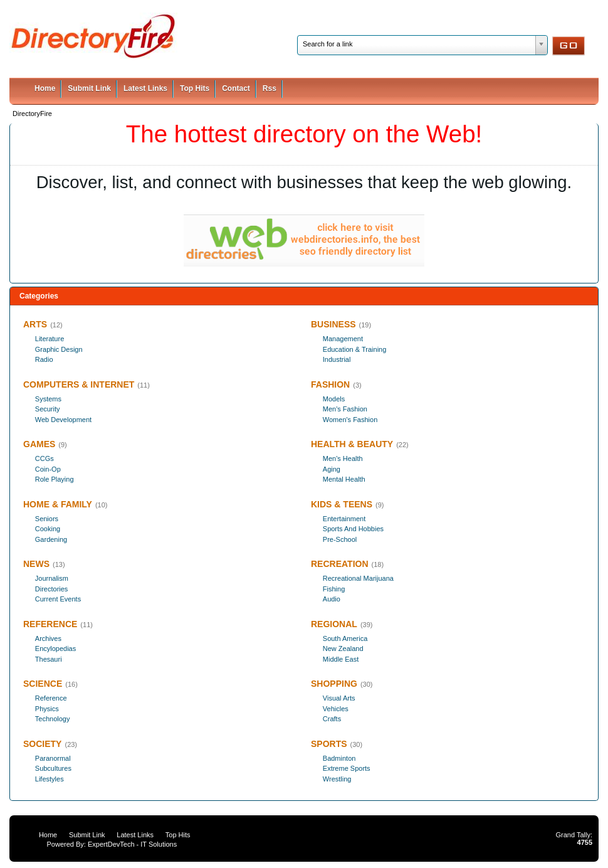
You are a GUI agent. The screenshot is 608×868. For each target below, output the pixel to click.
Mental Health (344, 479)
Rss (270, 88)
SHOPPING (334, 684)
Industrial (337, 359)
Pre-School (340, 539)
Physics (47, 709)
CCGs (45, 458)
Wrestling (337, 779)
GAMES (39, 444)
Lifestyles (50, 779)
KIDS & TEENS (342, 504)
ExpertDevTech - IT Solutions (132, 844)
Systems (48, 399)
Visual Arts (339, 698)
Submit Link (89, 88)
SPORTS (329, 744)
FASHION (330, 384)
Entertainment (344, 519)
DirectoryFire (32, 114)
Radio (44, 359)
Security (48, 409)
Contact (236, 88)
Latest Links (145, 88)
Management (343, 339)
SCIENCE (43, 684)
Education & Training (355, 349)
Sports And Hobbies (353, 529)
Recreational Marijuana (358, 578)
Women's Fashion (350, 420)
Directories (52, 589)
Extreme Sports (347, 768)
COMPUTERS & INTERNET (79, 384)
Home (45, 88)
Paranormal (53, 758)
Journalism (52, 578)
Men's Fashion (345, 409)
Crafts (332, 719)
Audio (332, 599)
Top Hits (195, 88)
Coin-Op (48, 469)
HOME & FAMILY (58, 504)
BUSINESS (333, 324)
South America (345, 638)
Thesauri (49, 659)
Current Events (58, 599)
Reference (51, 698)
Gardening (51, 539)
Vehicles (336, 709)
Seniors (47, 519)
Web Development (63, 420)
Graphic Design (59, 349)
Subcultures (53, 768)
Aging (332, 469)
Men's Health (343, 458)
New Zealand (343, 648)
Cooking (48, 529)
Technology (53, 719)
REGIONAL (334, 624)
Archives (48, 638)
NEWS (36, 564)
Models (334, 399)
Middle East (341, 659)
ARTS (35, 324)
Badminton (339, 758)
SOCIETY (42, 744)
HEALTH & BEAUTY (352, 444)
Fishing (334, 589)
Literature (50, 339)
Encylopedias (55, 648)
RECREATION (340, 564)
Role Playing (55, 479)
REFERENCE (50, 624)
